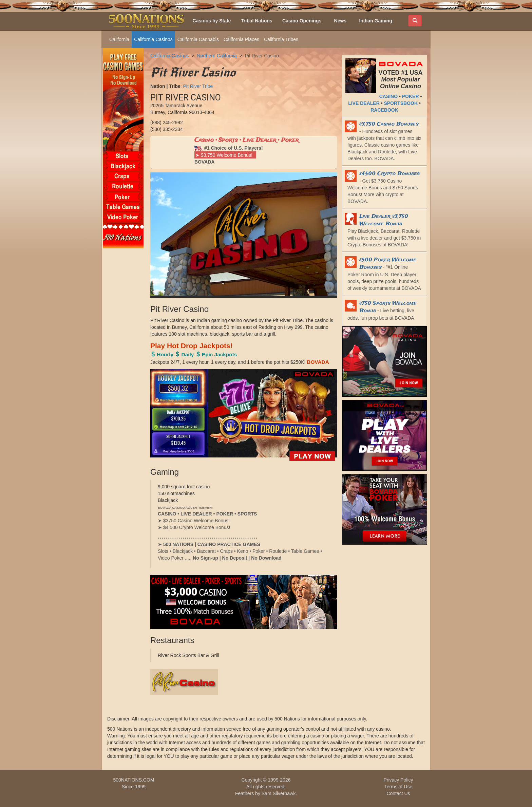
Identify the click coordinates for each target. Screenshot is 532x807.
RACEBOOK (384, 110)
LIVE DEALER (364, 103)
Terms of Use (398, 787)
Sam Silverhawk (279, 793)
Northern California (217, 56)
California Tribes (281, 39)
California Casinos (153, 39)
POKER (411, 96)
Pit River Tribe (198, 86)
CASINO (388, 96)
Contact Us (398, 793)
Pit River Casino (262, 56)
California (119, 39)
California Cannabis (198, 39)
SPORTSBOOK (401, 103)
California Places (241, 39)
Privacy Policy (398, 780)
